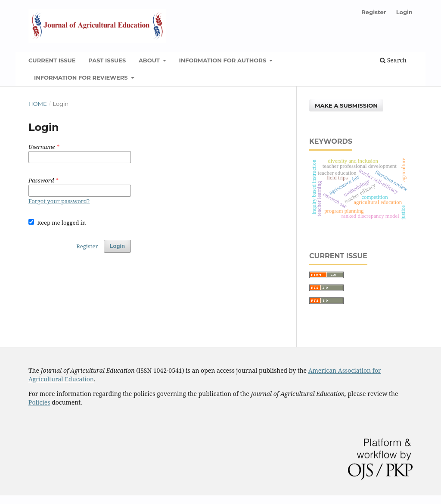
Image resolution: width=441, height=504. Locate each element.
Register (374, 12)
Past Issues (107, 60)
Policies (39, 402)
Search (393, 60)
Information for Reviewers (82, 77)
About (150, 60)
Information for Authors (223, 60)
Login (404, 12)
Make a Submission (346, 105)
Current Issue (52, 60)
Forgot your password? (59, 201)
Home (38, 104)
